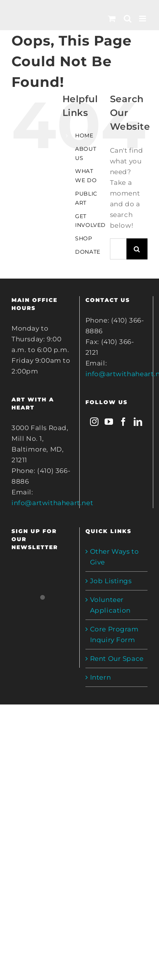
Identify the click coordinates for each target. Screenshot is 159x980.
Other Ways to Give (115, 557)
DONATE (88, 252)
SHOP (84, 238)
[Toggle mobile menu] (143, 19)
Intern (101, 677)
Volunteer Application (111, 605)
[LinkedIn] (138, 422)
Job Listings (111, 581)
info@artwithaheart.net (52, 503)
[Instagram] (94, 422)
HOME (84, 135)
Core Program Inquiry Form (114, 634)
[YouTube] (109, 422)
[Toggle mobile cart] (112, 19)
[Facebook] (124, 422)
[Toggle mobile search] (128, 19)
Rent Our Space (117, 659)
